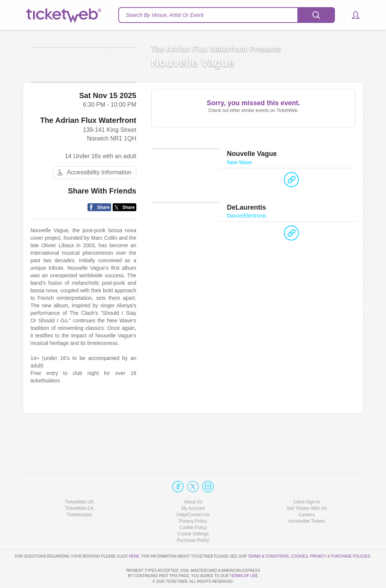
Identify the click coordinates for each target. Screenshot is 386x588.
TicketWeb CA (79, 487)
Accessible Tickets (307, 500)
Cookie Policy (193, 506)
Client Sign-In (307, 480)
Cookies (300, 534)
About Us (193, 480)
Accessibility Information (93, 208)
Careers (307, 493)
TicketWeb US (79, 480)
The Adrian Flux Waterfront (88, 156)
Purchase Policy (193, 519)
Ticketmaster (79, 493)
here (134, 534)
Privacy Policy (193, 500)
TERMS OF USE (244, 576)
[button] (352, 15)
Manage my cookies (193, 512)
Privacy (318, 534)
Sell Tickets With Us (307, 487)
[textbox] (227, 15)
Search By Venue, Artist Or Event (165, 15)
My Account (193, 487)
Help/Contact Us (193, 493)
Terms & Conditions (268, 534)
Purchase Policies (350, 534)
